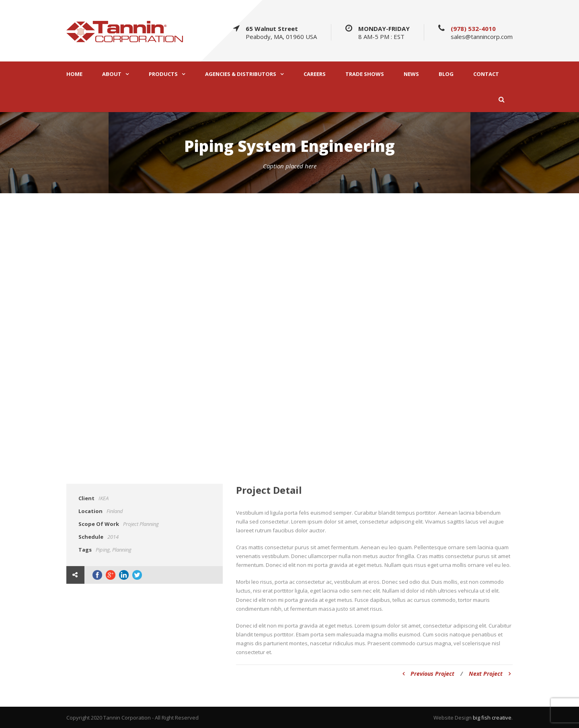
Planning (122, 550)
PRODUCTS (163, 74)
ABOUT (112, 74)
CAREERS (315, 74)
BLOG (446, 74)
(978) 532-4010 (473, 29)
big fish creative (492, 718)
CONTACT (486, 74)
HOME (74, 74)
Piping (103, 550)
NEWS (411, 74)
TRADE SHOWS (365, 74)
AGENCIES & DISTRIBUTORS (241, 74)
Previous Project (428, 674)
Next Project (490, 674)
